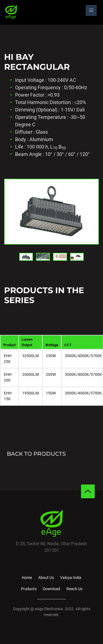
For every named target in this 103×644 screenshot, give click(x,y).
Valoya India (71, 578)
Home (27, 578)
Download (51, 589)
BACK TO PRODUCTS (35, 454)
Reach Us (74, 589)
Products (29, 589)
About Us (46, 578)
